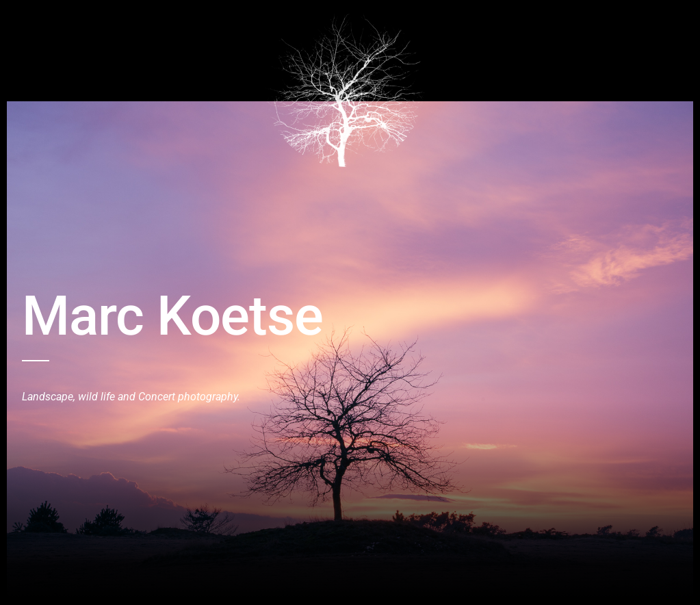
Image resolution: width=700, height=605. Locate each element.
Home (35, 23)
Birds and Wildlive (102, 23)
